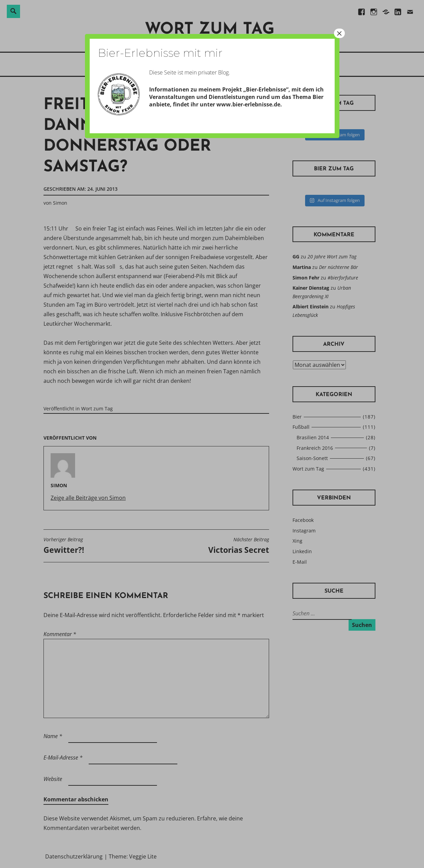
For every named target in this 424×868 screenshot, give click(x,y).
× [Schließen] (339, 33)
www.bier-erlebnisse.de (248, 104)
